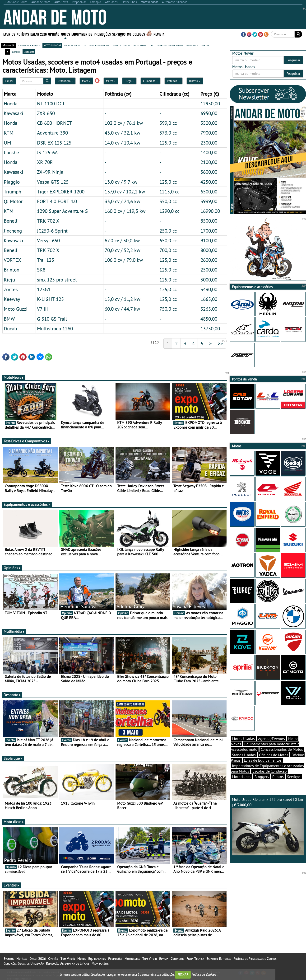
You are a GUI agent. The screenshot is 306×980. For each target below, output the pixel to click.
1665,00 (209, 299)
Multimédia (14, 631)
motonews (140, 45)
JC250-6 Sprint (52, 231)
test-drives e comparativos (166, 45)
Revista (159, 34)
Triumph (12, 192)
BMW (9, 319)
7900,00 (209, 133)
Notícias (23, 34)
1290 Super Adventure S (62, 211)
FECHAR (183, 974)
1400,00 (209, 152)
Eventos (9, 34)
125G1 (44, 289)
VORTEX (12, 260)
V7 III (42, 309)
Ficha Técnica (195, 959)
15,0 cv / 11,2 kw (122, 299)
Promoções (102, 34)
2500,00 (209, 270)
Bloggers (262, 777)
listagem (29, 52)
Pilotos (278, 777)
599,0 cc (168, 123)
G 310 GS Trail (52, 319)
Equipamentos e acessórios (27, 504)
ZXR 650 (46, 113)
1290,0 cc (169, 211)
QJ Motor (13, 201)
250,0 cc (168, 231)
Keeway (12, 299)
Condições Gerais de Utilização (24, 963)
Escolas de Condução (270, 771)
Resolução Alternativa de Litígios (68, 963)
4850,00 (209, 319)
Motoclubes (136, 34)
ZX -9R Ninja (50, 172)
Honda (11, 103)
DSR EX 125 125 (54, 143)
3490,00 (209, 289)
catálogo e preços (29, 45)
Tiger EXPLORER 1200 (61, 192)
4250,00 (209, 182)
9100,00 (209, 240)
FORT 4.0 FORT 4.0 (57, 201)
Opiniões (12, 568)
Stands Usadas (244, 755)
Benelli (11, 221)
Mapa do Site (100, 963)
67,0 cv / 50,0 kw (122, 240)
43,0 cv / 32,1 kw (122, 133)
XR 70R (45, 162)
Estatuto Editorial (219, 959)
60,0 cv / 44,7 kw (122, 309)
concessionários (99, 45)
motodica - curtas (198, 45)
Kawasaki (14, 113)
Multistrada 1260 (55, 328)
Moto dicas (14, 822)
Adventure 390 (52, 133)
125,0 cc (168, 143)
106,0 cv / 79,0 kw (124, 260)
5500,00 (209, 123)
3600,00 (209, 172)
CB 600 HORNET (54, 123)
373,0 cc (168, 133)
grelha (16, 52)
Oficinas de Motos (274, 755)
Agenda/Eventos (271, 739)
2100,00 (209, 162)
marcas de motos (75, 45)
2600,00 (209, 260)
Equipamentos (82, 34)
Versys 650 (48, 240)
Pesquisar (293, 60)
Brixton (12, 270)
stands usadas (121, 45)
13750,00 (210, 328)
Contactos (177, 959)
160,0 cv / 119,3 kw (125, 211)
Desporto (12, 695)
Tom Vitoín (68, 959)
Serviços (119, 34)
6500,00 (209, 192)
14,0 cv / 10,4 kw (122, 143)
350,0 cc (168, 201)
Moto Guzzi (16, 309)
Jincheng (13, 231)
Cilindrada (151, 81)
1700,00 (209, 231)
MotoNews (14, 377)
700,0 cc (168, 250)
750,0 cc (168, 309)
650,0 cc (168, 240)
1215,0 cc (169, 192)
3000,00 (209, 280)
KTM (9, 133)
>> (220, 343)
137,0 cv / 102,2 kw (125, 192)
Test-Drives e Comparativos (27, 441)
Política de (204, 974)
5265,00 (209, 309)
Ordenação (65, 81)
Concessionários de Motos (282, 749)
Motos (65, 34)
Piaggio (12, 182)
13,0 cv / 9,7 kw (121, 182)
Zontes (11, 289)
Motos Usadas (243, 739)
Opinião (54, 34)
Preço (129, 81)
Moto (86, 81)
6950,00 (209, 113)
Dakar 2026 (39, 34)
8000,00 (209, 250)
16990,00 (210, 211)
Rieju (9, 280)
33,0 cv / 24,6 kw (122, 201)
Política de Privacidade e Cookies (255, 959)
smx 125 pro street (57, 280)
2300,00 (209, 143)
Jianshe (11, 152)
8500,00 (209, 221)
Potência (174, 81)
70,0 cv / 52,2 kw (122, 250)
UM (7, 143)
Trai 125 (46, 260)
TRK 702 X (48, 221)
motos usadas (52, 45)
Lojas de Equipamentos (263, 760)
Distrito (195, 81)
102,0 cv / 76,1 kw (124, 123)
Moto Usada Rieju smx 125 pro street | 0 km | (268, 826)
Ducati (11, 328)
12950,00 (210, 103)
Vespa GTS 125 (53, 182)
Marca (111, 81)
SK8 (41, 270)
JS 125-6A (47, 152)
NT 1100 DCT (51, 103)
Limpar (9, 81)
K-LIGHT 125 (50, 299)
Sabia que (13, 758)
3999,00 (209, 201)
